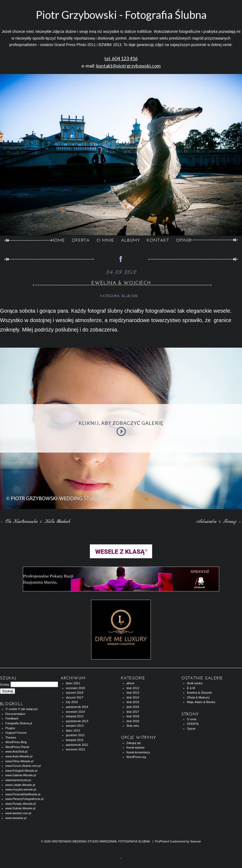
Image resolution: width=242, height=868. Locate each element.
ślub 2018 (133, 716)
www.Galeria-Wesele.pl (21, 775)
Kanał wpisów (135, 747)
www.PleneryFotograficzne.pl (24, 799)
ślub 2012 (130, 296)
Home (58, 240)
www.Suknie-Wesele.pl (20, 808)
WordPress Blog (16, 742)
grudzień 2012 (75, 735)
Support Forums (16, 733)
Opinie (191, 729)
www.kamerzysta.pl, (18, 780)
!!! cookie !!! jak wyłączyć (22, 709)
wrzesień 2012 (75, 749)
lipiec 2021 (73, 683)
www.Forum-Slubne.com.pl (23, 766)
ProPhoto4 (162, 841)
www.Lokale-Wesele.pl (20, 785)
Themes (11, 738)
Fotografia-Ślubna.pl (19, 723)
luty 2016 (72, 702)
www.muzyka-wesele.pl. (21, 789)
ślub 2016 (133, 707)
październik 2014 (77, 707)
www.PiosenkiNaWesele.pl (23, 794)
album (130, 683)
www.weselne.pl (16, 818)
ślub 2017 (133, 712)
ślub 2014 (133, 697)
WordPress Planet (17, 747)
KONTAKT (158, 240)
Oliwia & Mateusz (198, 697)
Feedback (12, 718)
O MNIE (105, 240)
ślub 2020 (133, 721)
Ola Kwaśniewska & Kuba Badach (35, 522)
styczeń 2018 (75, 693)
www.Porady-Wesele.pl (21, 804)
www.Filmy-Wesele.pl (19, 761)
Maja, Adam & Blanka (201, 702)
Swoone (195, 841)
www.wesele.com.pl (18, 813)
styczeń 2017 (75, 697)
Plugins (10, 728)
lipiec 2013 (73, 731)
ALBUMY (131, 240)
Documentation (15, 714)
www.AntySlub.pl (16, 751)
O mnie (192, 719)
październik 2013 (77, 721)
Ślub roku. (133, 726)
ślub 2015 (133, 702)
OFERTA (81, 240)
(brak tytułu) (195, 683)
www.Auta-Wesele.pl (19, 756)
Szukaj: (5, 684)
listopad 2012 (75, 740)
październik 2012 (77, 745)
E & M (191, 688)
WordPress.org (136, 757)
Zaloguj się (134, 743)
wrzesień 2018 (75, 688)
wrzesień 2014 (75, 712)
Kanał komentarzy (138, 752)
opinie (184, 240)
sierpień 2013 (75, 726)
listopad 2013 (75, 716)
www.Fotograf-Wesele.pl (21, 771)
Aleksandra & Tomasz (219, 522)
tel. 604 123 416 (121, 58)
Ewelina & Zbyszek (199, 693)
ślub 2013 (133, 693)
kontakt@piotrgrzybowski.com (128, 66)
